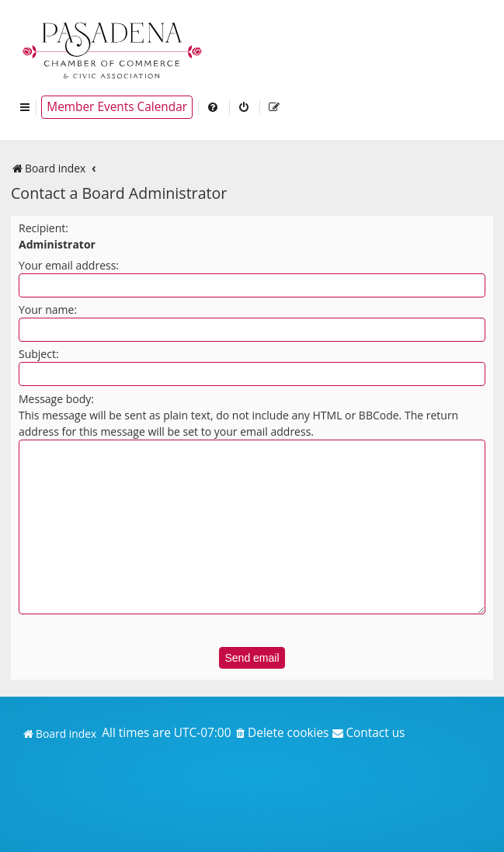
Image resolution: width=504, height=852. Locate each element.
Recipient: (43, 228)
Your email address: (69, 265)
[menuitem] (214, 107)
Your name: (48, 310)
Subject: (39, 354)
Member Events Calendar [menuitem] (117, 107)
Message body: (56, 399)
